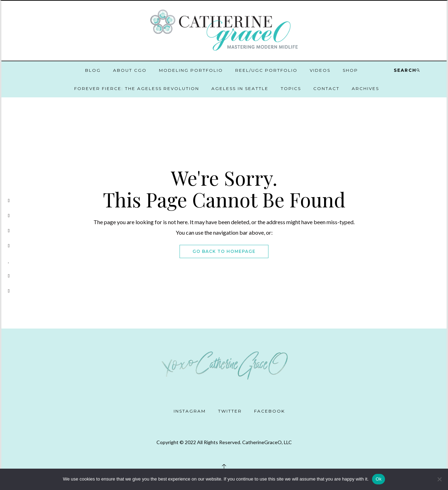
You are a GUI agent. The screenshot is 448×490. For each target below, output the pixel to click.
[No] (439, 479)
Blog (93, 70)
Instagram (190, 411)
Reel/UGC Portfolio (266, 70)
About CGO (130, 70)
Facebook (269, 411)
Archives (365, 88)
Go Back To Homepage (224, 251)
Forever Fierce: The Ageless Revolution (137, 88)
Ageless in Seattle (240, 88)
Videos (320, 70)
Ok (379, 479)
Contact (326, 88)
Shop (350, 70)
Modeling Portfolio (191, 70)
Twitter (230, 411)
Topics (291, 88)
